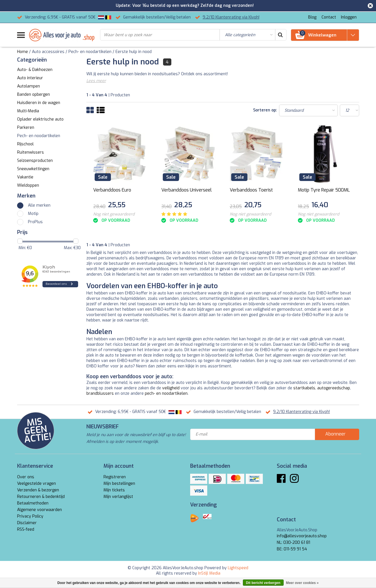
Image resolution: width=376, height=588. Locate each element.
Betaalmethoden (33, 503)
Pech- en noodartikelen (90, 52)
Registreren (115, 477)
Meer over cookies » (302, 583)
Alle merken (39, 205)
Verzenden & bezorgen (38, 490)
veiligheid (171, 388)
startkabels (304, 388)
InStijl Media (209, 573)
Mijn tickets (114, 490)
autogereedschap (334, 388)
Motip (33, 214)
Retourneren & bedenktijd (41, 497)
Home (23, 52)
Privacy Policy (30, 516)
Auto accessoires (48, 52)
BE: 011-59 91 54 (292, 549)
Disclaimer (27, 523)
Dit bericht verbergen (263, 583)
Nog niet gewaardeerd (114, 214)
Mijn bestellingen (119, 484)
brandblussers (100, 393)
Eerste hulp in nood (134, 52)
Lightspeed (238, 568)
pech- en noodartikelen (166, 393)
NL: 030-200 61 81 (293, 543)
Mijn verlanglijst (118, 497)
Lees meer (96, 81)
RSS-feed (26, 529)
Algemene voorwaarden (39, 510)
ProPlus (35, 222)
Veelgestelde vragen (36, 484)
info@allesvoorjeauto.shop (302, 536)
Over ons (26, 477)
